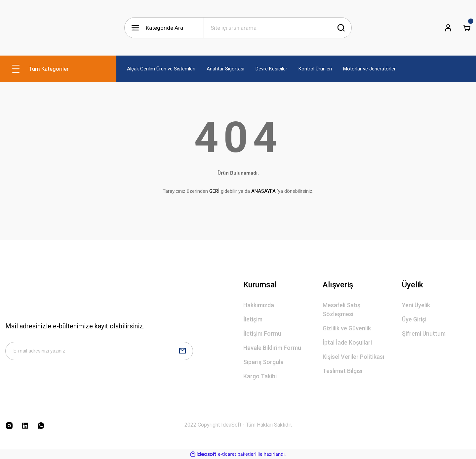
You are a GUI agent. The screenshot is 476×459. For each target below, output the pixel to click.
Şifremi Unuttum (424, 334)
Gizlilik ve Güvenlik (347, 328)
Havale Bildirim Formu (272, 348)
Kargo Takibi (260, 376)
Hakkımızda (259, 305)
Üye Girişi (414, 319)
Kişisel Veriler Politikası (353, 357)
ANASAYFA (263, 191)
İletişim (253, 319)
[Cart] (467, 28)
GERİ (214, 191)
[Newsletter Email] (99, 353)
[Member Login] (448, 28)
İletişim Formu (262, 334)
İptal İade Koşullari (347, 342)
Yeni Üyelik (416, 305)
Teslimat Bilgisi (342, 371)
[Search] (278, 28)
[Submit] (182, 353)
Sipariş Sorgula (263, 362)
